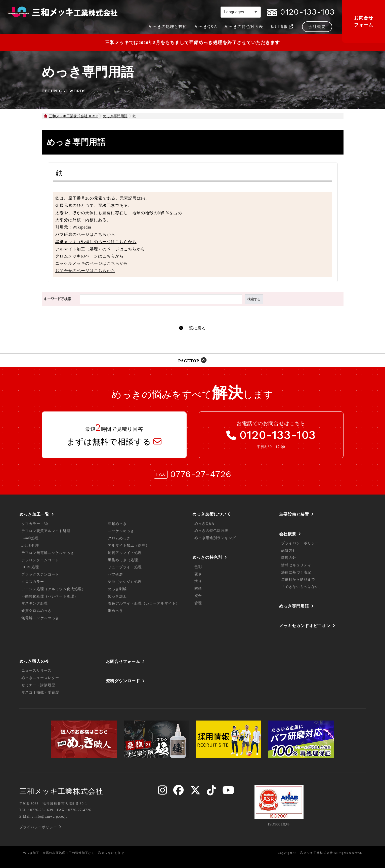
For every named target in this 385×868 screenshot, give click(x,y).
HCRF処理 (30, 567)
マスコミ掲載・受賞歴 (40, 692)
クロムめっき (119, 538)
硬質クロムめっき (36, 611)
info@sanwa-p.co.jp (51, 817)
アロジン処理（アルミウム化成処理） (53, 589)
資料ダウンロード (123, 681)
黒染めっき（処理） (125, 560)
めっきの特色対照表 (211, 531)
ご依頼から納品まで (298, 579)
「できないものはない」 (302, 587)
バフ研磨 (115, 574)
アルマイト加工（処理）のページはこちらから (100, 249)
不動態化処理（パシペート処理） (50, 596)
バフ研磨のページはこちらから (85, 234)
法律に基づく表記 (296, 572)
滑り (198, 581)
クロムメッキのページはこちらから (90, 256)
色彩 (198, 567)
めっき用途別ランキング (215, 538)
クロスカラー (33, 582)
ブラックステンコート (40, 574)
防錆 (198, 589)
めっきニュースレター (40, 678)
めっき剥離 (117, 589)
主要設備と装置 (294, 514)
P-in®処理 (30, 538)
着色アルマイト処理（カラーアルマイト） (144, 603)
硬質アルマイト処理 (125, 553)
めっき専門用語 (294, 606)
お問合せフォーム (364, 21)
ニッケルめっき (121, 531)
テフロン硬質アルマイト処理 (46, 531)
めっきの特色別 (207, 557)
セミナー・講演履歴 (38, 685)
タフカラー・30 (35, 524)
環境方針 (289, 558)
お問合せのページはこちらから (85, 271)
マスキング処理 (35, 603)
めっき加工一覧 (34, 514)
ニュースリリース (36, 671)
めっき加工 (117, 596)
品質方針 (289, 551)
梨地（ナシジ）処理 (125, 582)
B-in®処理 (30, 545)
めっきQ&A (204, 524)
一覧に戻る (195, 328)
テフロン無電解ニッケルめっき (48, 553)
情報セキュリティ (296, 565)
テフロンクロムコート (40, 560)
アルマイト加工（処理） (129, 545)
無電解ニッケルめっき (40, 618)
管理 (198, 603)
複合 (198, 596)
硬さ (198, 574)
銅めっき (115, 611)
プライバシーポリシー (300, 543)
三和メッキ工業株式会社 (61, 791)
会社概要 (288, 534)
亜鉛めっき (117, 524)
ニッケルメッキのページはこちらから (92, 263)
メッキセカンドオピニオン (305, 626)
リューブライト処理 (125, 567)
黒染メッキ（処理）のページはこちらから (96, 242)
